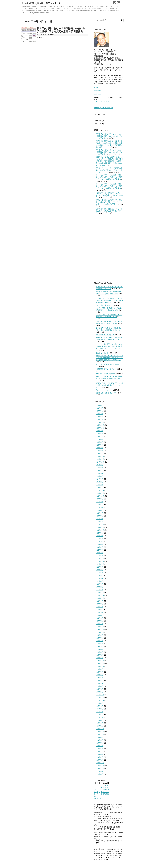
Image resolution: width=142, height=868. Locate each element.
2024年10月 (100, 462)
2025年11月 (100, 425)
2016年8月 (99, 740)
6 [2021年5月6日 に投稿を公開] (101, 788)
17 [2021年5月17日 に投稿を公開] (95, 792)
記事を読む (41, 37)
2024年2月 (99, 485)
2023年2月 (99, 519)
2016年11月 (100, 732)
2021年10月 (100, 564)
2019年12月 (100, 627)
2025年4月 (99, 445)
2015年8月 (99, 774)
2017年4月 (99, 717)
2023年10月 (100, 496)
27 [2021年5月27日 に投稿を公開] (102, 794)
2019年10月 (100, 632)
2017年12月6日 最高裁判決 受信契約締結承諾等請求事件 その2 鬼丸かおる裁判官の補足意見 (109, 300)
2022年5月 (99, 544)
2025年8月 (99, 434)
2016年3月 (99, 754)
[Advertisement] (109, 248)
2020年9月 (99, 601)
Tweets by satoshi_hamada (104, 108)
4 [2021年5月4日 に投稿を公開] (97, 788)
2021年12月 (100, 559)
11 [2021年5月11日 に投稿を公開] (97, 790)
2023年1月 (99, 522)
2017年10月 (100, 700)
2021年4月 (99, 581)
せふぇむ (103, 165)
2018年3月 (99, 686)
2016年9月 (99, 737)
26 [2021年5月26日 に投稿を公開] (100, 794)
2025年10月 (100, 428)
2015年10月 (100, 769)
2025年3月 (99, 448)
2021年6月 (99, 576)
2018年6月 (99, 678)
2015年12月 (100, 763)
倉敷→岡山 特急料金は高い (105, 374)
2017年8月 (99, 706)
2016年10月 (100, 734)
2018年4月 (99, 683)
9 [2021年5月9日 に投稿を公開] (108, 788)
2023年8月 (99, 502)
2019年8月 (99, 638)
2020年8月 (99, 604)
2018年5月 (99, 681)
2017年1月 (99, 726)
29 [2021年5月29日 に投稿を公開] (106, 794)
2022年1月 (99, 556)
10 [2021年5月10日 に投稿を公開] (95, 790)
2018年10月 (100, 666)
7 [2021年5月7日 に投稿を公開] (103, 788)
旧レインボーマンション (104, 390)
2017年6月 (99, 712)
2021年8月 (99, 570)
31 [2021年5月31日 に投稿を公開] (95, 796)
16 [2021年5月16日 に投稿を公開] (108, 790)
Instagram (98, 94)
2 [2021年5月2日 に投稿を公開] (108, 785)
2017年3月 (99, 720)
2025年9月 (99, 431)
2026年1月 (99, 419)
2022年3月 (99, 550)
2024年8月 (99, 468)
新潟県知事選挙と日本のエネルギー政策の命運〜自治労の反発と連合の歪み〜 (109, 211)
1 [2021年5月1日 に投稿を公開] (105, 785)
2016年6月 (99, 746)
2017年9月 (99, 703)
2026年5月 (99, 408)
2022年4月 (99, 547)
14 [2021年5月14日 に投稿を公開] (104, 790)
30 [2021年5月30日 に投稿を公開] (108, 794)
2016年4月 (99, 752)
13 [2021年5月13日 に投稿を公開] (102, 790)
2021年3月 (99, 584)
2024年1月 (99, 488)
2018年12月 (100, 661)
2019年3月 (99, 652)
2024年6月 (99, 473)
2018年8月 (99, 672)
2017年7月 (99, 709)
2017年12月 (100, 695)
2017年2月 (99, 723)
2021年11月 (100, 561)
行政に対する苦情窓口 (104, 305)
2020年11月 (100, 595)
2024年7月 (99, 471)
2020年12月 (100, 593)
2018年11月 (100, 664)
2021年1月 (99, 590)
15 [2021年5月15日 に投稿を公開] (106, 790)
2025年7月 (99, 436)
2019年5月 (99, 646)
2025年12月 (100, 422)
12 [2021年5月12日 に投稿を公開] (100, 790)
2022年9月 (99, 533)
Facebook (98, 91)
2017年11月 (100, 698)
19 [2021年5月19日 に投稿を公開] (100, 792)
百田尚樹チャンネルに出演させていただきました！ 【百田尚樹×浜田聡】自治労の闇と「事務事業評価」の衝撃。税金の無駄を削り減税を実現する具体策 (109, 161)
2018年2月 (99, 689)
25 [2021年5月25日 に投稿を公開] (97, 794)
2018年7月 (99, 675)
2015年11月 (100, 766)
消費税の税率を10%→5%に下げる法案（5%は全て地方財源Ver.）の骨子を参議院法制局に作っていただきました (109, 358)
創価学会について (102, 353)
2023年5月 (99, 510)
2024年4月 (99, 479)
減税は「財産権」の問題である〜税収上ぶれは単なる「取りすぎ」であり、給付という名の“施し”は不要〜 (109, 202)
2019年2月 (99, 655)
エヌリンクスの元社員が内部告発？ (108, 364)
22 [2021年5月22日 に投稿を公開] (106, 792)
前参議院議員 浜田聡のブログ (41, 3)
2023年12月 (100, 490)
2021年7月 (99, 573)
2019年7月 (99, 641)
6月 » (101, 798)
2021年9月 (99, 567)
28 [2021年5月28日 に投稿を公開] (104, 794)
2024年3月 (99, 482)
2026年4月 (99, 411)
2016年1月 (99, 760)
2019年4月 (99, 649)
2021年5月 (99, 578)
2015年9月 (99, 771)
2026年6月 (99, 405)
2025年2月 (99, 451)
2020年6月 (99, 610)
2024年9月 (99, 465)
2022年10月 (100, 530)
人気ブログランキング (102, 101)
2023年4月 (99, 513)
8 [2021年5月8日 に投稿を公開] (105, 788)
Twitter (96, 87)
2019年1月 (99, 658)
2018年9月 (99, 669)
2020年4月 (99, 615)
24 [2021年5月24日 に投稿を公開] (95, 794)
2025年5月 (99, 442)
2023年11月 (100, 493)
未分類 (52, 35)
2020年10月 (100, 598)
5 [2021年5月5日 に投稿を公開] (99, 788)
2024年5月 (99, 476)
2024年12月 (100, 456)
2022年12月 (100, 524)
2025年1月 (99, 454)
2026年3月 (99, 414)
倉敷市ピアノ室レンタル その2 (107, 393)
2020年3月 (99, 618)
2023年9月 (99, 499)
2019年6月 (99, 644)
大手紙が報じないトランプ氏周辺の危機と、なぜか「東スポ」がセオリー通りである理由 (109, 170)
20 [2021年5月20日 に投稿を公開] (102, 792)
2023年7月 (99, 505)
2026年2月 (99, 417)
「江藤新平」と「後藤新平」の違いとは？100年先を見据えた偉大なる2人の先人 (109, 195)
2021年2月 (99, 587)
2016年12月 (100, 729)
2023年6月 (99, 507)
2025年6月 (99, 439)
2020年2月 (99, 621)
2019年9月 (99, 635)
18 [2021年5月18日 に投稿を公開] (97, 792)
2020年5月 (99, 612)
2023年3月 (99, 516)
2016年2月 (99, 757)
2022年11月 (100, 527)
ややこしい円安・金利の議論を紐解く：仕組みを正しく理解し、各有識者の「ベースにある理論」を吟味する (109, 177)
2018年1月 (99, 692)
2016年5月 (99, 749)
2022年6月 (99, 541)
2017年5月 (99, 715)
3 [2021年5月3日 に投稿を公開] (95, 788)
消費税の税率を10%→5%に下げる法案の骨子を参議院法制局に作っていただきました (109, 385)
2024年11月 (100, 459)
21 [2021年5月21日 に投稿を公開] (104, 792)
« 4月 (96, 798)
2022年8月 (99, 536)
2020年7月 (99, 607)
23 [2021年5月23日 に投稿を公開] (108, 792)
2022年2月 (99, 553)
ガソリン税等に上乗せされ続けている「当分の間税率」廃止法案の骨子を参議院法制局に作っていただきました (109, 346)
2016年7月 (99, 743)
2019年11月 (100, 629)
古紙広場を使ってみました (105, 335)
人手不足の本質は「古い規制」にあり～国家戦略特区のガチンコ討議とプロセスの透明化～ (109, 136)
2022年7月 (99, 539)
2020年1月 (99, 624)
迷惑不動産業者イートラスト (106, 369)
